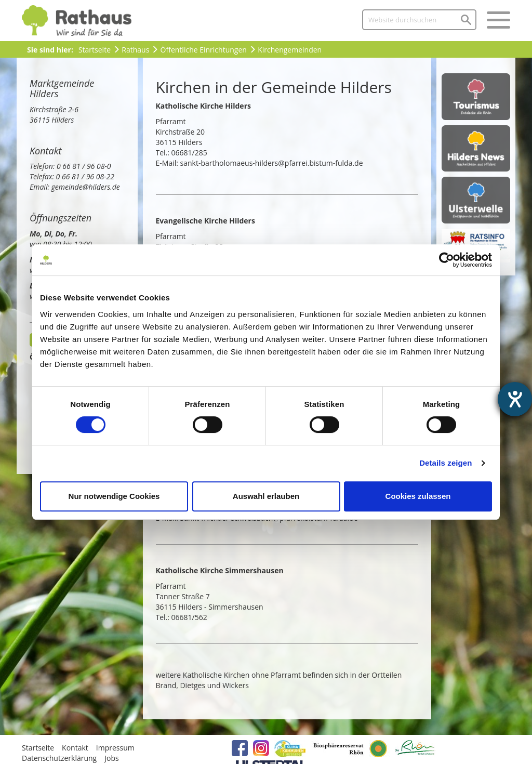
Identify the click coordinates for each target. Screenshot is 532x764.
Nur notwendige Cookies (114, 496)
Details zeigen (445, 463)
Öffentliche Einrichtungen (204, 50)
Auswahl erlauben (266, 496)
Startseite (95, 50)
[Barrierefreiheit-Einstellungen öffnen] (515, 399)
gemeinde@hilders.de (86, 187)
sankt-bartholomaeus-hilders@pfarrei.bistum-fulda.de (272, 163)
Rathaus (135, 50)
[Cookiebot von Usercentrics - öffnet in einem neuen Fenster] (447, 260)
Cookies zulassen (418, 496)
